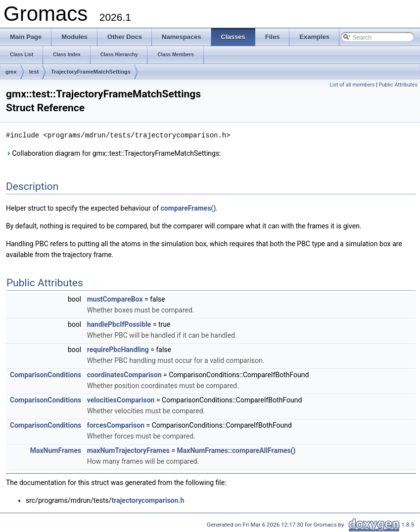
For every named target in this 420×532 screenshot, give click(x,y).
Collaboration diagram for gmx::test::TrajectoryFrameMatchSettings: (114, 153)
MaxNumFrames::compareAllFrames (234, 450)
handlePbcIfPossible (119, 324)
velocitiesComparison (121, 399)
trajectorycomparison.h (148, 500)
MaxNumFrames (56, 450)
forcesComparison (116, 425)
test (34, 72)
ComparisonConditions (46, 374)
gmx (11, 72)
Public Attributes (398, 85)
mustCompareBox (115, 299)
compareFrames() (188, 208)
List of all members (352, 85)
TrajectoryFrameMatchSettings (91, 72)
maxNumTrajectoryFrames (128, 450)
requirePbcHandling (118, 349)
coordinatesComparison (124, 374)
